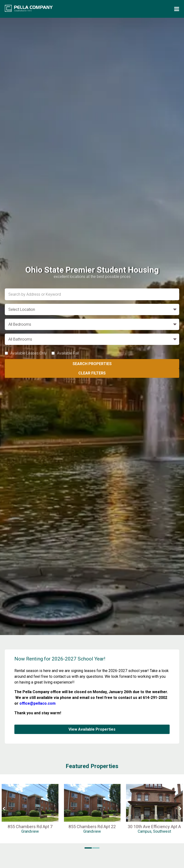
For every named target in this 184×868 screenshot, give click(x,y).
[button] (88, 848)
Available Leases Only (29, 353)
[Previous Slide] (4, 809)
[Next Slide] (180, 809)
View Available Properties (92, 729)
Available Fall (68, 353)
